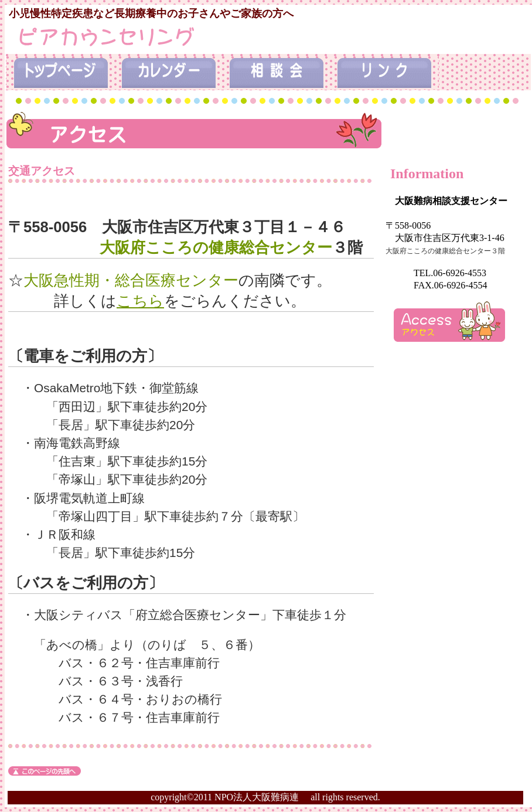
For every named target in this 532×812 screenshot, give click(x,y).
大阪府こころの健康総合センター (216, 247)
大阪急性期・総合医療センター (131, 280)
